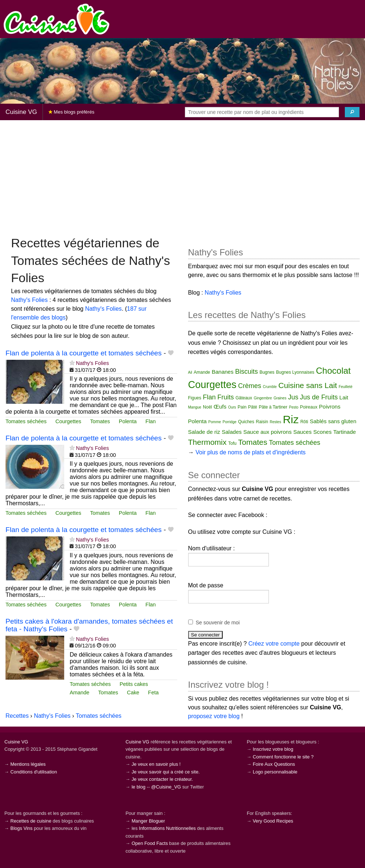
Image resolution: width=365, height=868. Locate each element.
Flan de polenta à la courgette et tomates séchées (84, 353)
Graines (280, 398)
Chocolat (333, 371)
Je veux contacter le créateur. (162, 779)
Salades (232, 432)
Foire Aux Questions (274, 764)
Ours (232, 407)
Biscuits (247, 372)
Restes (275, 422)
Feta (154, 692)
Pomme (215, 422)
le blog (139, 787)
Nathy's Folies (29, 300)
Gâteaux (244, 398)
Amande (80, 692)
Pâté (253, 407)
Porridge (230, 422)
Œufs (220, 407)
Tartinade (344, 432)
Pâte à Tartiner (273, 407)
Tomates (100, 421)
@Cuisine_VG (166, 787)
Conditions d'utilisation (34, 772)
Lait (344, 397)
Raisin (262, 422)
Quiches (246, 422)
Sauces (302, 432)
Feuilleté (346, 387)
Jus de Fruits (319, 397)
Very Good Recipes (273, 821)
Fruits (225, 397)
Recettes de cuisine (31, 821)
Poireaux (309, 407)
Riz (291, 419)
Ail (190, 372)
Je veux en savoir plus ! (156, 764)
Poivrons (330, 407)
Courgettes (68, 421)
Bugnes (267, 372)
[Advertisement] (182, 177)
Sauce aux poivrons (267, 432)
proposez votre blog (214, 716)
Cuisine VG (21, 112)
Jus (293, 397)
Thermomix (207, 442)
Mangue (195, 407)
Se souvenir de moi (218, 623)
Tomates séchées (26, 421)
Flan (151, 421)
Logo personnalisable (275, 772)
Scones (322, 432)
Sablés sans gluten (333, 421)
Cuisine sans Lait (308, 385)
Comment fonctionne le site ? (283, 757)
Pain (242, 407)
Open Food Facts (150, 843)
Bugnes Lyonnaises (295, 372)
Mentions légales (28, 764)
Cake (133, 692)
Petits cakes (134, 684)
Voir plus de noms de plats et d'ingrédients (251, 452)
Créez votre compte (274, 644)
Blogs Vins (21, 828)
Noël (207, 407)
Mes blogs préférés (71, 112)
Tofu (232, 443)
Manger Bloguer (148, 821)
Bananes (222, 372)
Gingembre (263, 398)
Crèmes (250, 386)
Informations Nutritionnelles (167, 828)
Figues (195, 398)
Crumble (270, 387)
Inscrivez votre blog (273, 749)
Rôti (304, 422)
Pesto (294, 407)
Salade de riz (204, 432)
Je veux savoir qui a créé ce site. (166, 772)
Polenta (128, 421)
